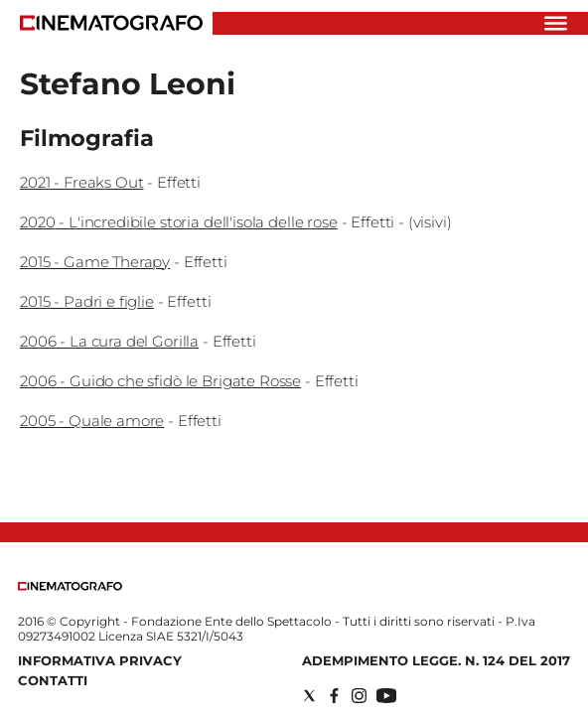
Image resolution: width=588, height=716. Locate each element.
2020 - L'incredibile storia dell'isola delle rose (179, 222)
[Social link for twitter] (309, 696)
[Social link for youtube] (386, 696)
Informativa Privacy (100, 660)
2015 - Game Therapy (95, 262)
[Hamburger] (556, 23)
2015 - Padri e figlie (87, 301)
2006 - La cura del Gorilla (109, 341)
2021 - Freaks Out (81, 182)
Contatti (53, 680)
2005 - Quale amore (92, 421)
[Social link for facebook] (334, 696)
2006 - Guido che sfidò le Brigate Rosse (160, 381)
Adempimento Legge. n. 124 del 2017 (436, 660)
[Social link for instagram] (359, 696)
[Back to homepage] (70, 586)
